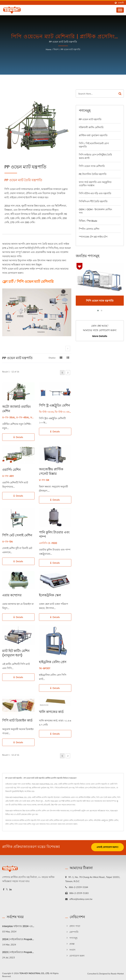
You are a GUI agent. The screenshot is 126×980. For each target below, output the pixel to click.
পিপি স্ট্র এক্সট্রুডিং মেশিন (54, 406)
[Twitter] (7, 889)
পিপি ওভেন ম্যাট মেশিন (45, 820)
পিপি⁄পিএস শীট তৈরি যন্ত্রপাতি (93, 201)
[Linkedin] (11, 889)
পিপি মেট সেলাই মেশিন (17, 535)
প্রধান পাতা (75, 925)
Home (48, 49)
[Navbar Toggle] (120, 10)
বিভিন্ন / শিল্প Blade (88, 221)
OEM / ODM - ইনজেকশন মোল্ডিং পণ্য (95, 211)
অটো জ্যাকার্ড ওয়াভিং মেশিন (16, 409)
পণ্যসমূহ (73, 937)
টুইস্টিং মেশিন (114, 820)
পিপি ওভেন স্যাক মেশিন (23, 824)
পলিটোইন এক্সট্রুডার (101, 820)
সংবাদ (72, 949)
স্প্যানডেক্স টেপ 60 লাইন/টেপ (93, 237)
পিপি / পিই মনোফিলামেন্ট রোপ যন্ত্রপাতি (94, 145)
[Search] (96, 94)
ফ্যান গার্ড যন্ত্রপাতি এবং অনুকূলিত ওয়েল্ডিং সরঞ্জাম (95, 184)
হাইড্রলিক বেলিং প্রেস (53, 662)
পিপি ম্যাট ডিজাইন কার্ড (17, 720)
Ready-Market (117, 973)
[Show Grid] (61, 358)
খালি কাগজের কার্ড (51, 712)
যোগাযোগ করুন (71, 824)
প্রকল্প (72, 943)
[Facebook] (4, 889)
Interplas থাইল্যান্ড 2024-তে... (18, 925)
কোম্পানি (74, 931)
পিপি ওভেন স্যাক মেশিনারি (92, 166)
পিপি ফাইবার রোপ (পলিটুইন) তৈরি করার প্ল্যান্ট (95, 156)
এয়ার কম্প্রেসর (12, 595)
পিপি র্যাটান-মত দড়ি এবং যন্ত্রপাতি (95, 193)
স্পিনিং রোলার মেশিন (89, 229)
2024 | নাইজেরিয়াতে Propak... (18, 938)
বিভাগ (56, 49)
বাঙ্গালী (121, 3)
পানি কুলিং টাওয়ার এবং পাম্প (54, 535)
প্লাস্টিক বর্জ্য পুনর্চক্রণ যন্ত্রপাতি (93, 135)
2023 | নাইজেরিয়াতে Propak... (18, 951)
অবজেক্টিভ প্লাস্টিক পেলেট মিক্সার (51, 472)
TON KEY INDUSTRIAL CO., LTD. (34, 973)
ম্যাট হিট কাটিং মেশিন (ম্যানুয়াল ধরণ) (16, 653)
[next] (68, 348)
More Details (100, 336)
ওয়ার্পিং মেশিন (11, 470)
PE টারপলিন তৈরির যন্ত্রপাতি (93, 174)
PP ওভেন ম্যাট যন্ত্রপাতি (70, 49)
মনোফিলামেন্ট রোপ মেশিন (83, 820)
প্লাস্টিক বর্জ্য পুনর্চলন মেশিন (64, 820)
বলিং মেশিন (9, 824)
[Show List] (68, 358)
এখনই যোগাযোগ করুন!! (107, 847)
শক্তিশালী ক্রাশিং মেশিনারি (91, 127)
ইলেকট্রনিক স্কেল (50, 595)
